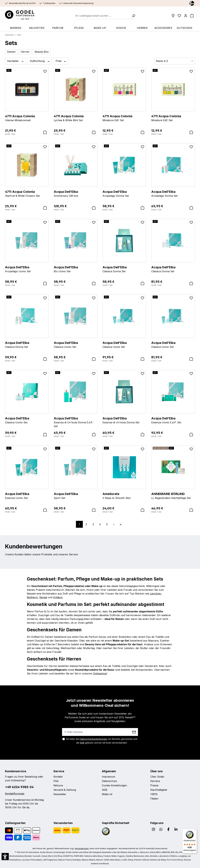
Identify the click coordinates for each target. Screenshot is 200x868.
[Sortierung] (175, 61)
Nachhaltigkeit (159, 790)
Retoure (58, 785)
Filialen (154, 799)
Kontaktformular (15, 794)
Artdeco (58, 597)
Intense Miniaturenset (27, 118)
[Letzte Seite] (121, 524)
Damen (11, 52)
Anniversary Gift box (76, 193)
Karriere (155, 781)
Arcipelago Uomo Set (27, 269)
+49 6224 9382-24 (19, 787)
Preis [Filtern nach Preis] (61, 61)
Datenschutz (109, 781)
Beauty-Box (42, 52)
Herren (25, 52)
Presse (154, 785)
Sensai (43, 597)
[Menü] (195, 831)
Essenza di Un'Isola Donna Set (124, 420)
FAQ (56, 781)
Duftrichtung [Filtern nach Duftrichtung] (40, 61)
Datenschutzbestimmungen (93, 739)
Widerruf (107, 794)
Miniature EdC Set (124, 118)
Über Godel (157, 777)
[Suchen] (132, 16)
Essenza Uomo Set (27, 496)
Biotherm (32, 597)
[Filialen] (173, 16)
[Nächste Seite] (114, 524)
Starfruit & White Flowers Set (27, 193)
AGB (82, 743)
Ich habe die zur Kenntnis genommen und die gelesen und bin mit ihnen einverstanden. (102, 741)
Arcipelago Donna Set (124, 193)
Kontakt (58, 777)
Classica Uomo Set (76, 345)
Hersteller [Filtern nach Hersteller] (15, 61)
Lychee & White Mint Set (76, 118)
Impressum (109, 777)
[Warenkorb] (192, 16)
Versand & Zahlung (65, 790)
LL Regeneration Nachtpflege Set (173, 496)
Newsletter (60, 794)
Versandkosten (82, 848)
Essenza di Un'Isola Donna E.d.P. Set (76, 422)
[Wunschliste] (179, 16)
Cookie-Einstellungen (114, 785)
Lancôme (156, 594)
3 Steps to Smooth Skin (124, 496)
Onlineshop (100, 673)
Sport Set (76, 496)
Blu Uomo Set (76, 269)
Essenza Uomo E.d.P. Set (173, 420)
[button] (5, 857)
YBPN (154, 794)
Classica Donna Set (124, 269)
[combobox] (103, 16)
